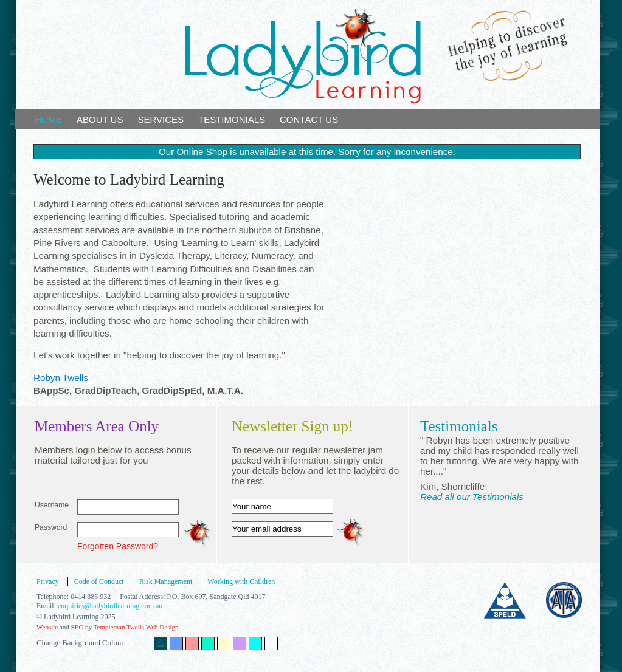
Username (52, 505)
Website (47, 627)
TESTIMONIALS (232, 119)
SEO (78, 627)
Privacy (48, 581)
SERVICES (161, 119)
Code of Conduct (99, 581)
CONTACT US (309, 119)
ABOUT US (100, 119)
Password (51, 527)
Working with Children (241, 581)
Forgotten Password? (118, 546)
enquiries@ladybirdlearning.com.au (110, 606)
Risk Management (166, 581)
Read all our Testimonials (472, 497)
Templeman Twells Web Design (136, 627)
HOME (48, 119)
